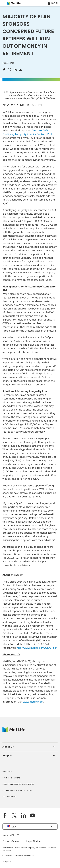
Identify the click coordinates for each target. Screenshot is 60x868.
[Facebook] (5, 816)
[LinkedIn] (23, 816)
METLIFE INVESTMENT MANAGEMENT (18, 784)
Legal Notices (34, 841)
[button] (4, 3)
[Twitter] (14, 816)
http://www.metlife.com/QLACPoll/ (37, 648)
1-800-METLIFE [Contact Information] (11, 835)
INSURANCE (7, 772)
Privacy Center (11, 841)
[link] (4, 69)
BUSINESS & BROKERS (11, 778)
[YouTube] (33, 816)
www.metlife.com (33, 702)
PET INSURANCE (9, 797)
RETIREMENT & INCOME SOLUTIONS (17, 791)
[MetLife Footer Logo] (14, 731)
